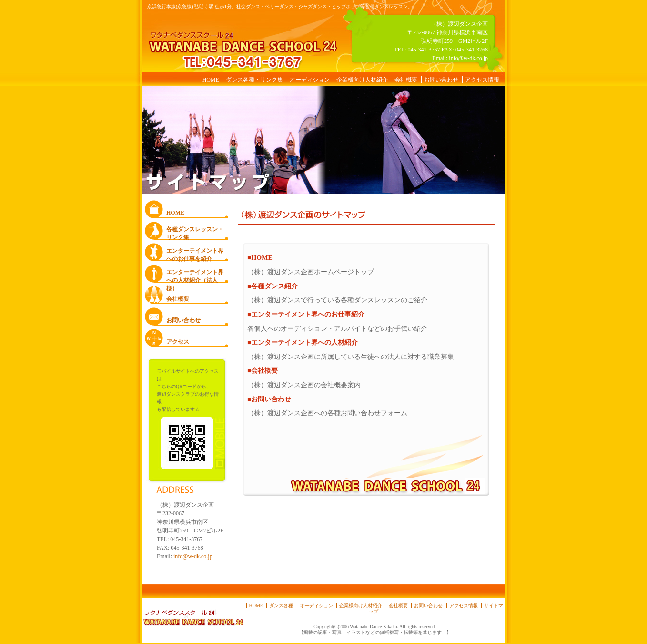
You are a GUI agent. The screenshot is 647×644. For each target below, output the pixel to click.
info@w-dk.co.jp (468, 58)
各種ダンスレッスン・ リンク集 (195, 233)
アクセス (178, 342)
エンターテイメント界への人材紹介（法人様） (195, 276)
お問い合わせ (441, 80)
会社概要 (406, 80)
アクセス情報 (482, 80)
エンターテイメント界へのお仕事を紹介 (195, 254)
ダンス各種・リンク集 (254, 80)
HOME (211, 80)
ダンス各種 (281, 606)
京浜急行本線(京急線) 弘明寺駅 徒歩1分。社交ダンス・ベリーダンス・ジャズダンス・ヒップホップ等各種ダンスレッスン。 (280, 6)
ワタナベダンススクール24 (241, 45)
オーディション (310, 80)
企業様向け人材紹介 (362, 80)
